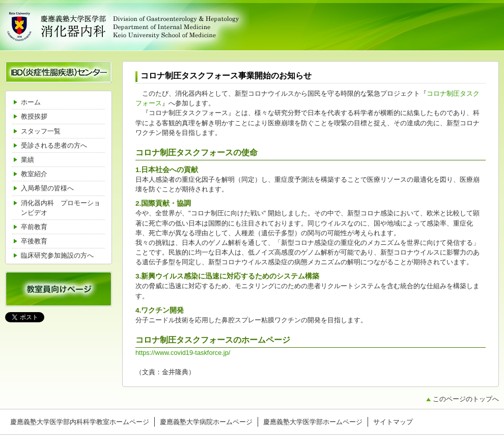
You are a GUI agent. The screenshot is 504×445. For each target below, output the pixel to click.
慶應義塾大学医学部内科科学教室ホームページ (80, 422)
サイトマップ (393, 422)
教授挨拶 (34, 116)
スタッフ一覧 (41, 131)
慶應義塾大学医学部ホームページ (313, 422)
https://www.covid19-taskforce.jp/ (183, 353)
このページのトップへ (466, 399)
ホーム (31, 102)
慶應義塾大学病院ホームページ (206, 422)
